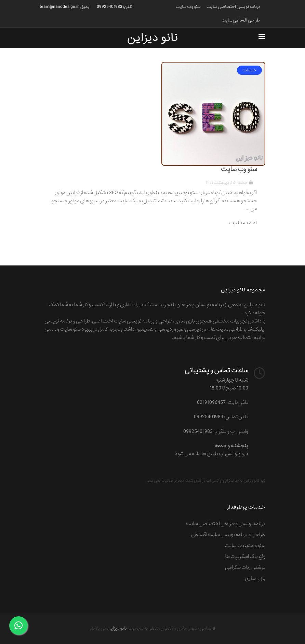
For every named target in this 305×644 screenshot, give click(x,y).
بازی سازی (255, 578)
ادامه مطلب (242, 223)
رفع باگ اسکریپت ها (245, 557)
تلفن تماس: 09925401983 (221, 417)
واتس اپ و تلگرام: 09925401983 (216, 431)
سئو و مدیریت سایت (245, 546)
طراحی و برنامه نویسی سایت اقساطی (228, 535)
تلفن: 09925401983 (115, 7)
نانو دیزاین (117, 628)
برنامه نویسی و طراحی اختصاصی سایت (226, 524)
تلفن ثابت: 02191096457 (223, 402)
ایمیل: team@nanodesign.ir (65, 7)
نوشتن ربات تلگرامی (245, 567)
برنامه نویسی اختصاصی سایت (233, 7)
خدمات (249, 70)
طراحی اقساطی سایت (241, 20)
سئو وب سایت (188, 7)
